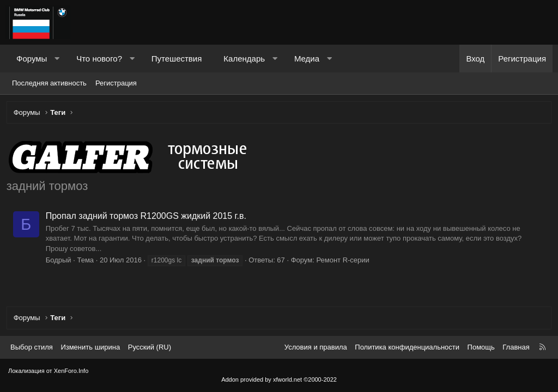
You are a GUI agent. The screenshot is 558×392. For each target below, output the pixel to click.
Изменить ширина (90, 347)
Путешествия (177, 59)
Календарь (244, 59)
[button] (57, 59)
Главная (516, 347)
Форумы (32, 59)
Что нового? (99, 59)
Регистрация (116, 83)
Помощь (481, 347)
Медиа (307, 59)
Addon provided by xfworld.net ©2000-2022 (279, 379)
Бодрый (60, 262)
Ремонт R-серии (345, 262)
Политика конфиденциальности (407, 347)
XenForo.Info (71, 371)
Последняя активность (49, 83)
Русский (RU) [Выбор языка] (150, 347)
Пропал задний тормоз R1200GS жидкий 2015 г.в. (148, 218)
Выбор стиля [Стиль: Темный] (32, 347)
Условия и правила (316, 347)
